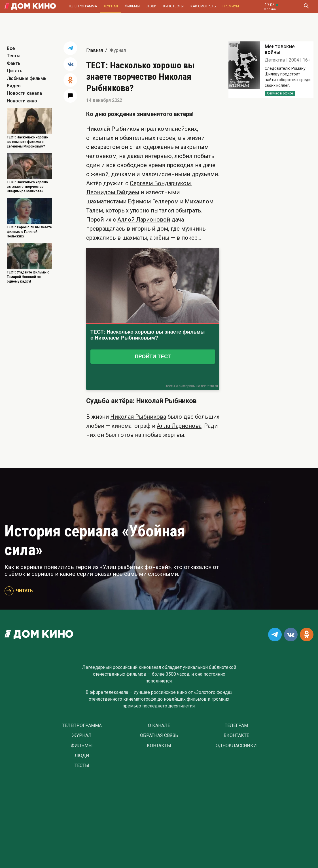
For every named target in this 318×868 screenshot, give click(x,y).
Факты (14, 63)
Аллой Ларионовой (144, 220)
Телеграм (236, 726)
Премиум (231, 6)
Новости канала (24, 93)
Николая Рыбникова (138, 417)
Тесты (14, 56)
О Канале (159, 726)
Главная (95, 50)
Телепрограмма (83, 6)
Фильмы (132, 6)
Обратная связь (159, 736)
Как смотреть (203, 6)
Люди (151, 6)
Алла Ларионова (179, 426)
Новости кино (22, 101)
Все (11, 48)
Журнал (111, 6)
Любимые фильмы (27, 78)
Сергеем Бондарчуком (160, 183)
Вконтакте (236, 736)
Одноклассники (236, 746)
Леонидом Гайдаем (113, 192)
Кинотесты (173, 6)
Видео (14, 86)
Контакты (159, 746)
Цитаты (15, 71)
